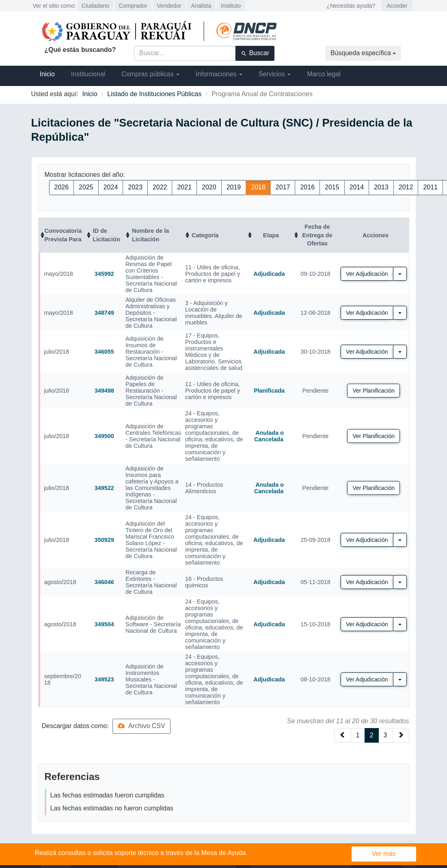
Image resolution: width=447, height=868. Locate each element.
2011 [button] (430, 187)
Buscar (255, 53)
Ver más (384, 854)
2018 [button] (258, 187)
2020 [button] (209, 187)
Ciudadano (95, 6)
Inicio (47, 74)
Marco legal (324, 74)
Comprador (133, 6)
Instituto (231, 6)
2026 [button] (62, 187)
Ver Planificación (374, 391)
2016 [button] (307, 187)
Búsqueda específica (363, 53)
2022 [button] (160, 187)
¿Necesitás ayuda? (351, 6)
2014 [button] (357, 187)
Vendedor (169, 6)
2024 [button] (111, 187)
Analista (201, 6)
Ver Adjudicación (367, 274)
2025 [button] (86, 187)
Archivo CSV (141, 726)
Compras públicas (150, 74)
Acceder (397, 6)
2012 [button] (406, 187)
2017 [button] (283, 187)
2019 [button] (234, 187)
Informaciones (219, 74)
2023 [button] (135, 187)
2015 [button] (332, 187)
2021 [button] (184, 187)
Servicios (275, 74)
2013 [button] (381, 187)
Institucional (88, 74)
